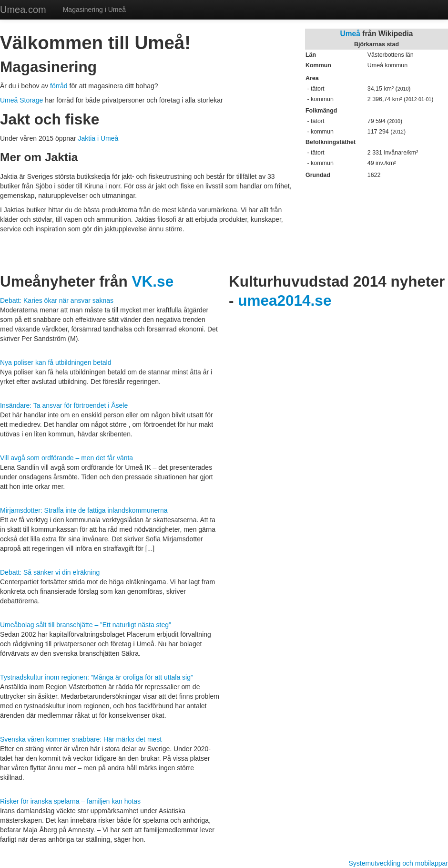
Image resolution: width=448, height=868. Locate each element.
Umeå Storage (21, 100)
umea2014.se (285, 300)
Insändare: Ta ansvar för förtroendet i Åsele (64, 405)
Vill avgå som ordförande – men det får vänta (66, 458)
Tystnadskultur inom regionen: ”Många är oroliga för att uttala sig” (97, 677)
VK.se (153, 281)
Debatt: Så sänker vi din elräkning (50, 572)
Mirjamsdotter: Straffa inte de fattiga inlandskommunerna (84, 510)
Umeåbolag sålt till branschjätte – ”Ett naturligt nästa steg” (86, 625)
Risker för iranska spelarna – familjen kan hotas (70, 801)
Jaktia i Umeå (98, 138)
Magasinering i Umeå (94, 10)
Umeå (350, 34)
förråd (59, 86)
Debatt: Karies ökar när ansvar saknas (57, 300)
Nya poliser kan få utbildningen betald (56, 362)
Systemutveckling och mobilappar (398, 863)
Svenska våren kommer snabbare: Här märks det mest (81, 739)
